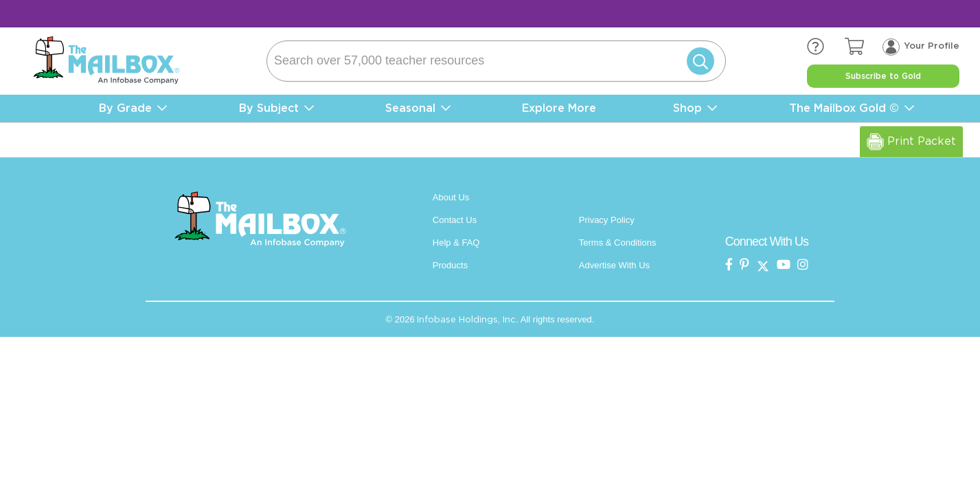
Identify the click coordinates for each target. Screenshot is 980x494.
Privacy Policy (607, 220)
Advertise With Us (614, 265)
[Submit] (698, 61)
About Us (451, 197)
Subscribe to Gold (883, 76)
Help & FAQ (456, 243)
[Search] (496, 61)
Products (450, 265)
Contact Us (455, 220)
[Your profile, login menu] (921, 46)
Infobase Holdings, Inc (466, 319)
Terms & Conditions (618, 243)
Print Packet (911, 142)
